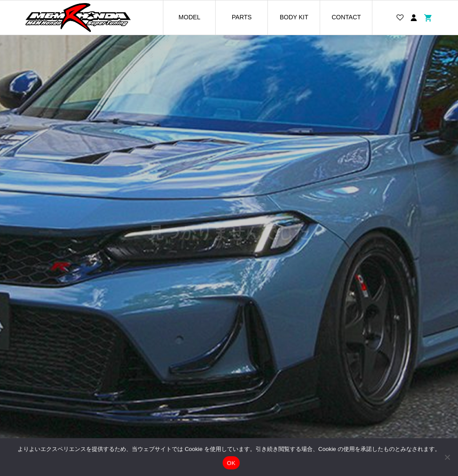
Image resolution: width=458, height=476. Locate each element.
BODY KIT (294, 17)
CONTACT (346, 17)
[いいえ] (447, 457)
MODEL (190, 17)
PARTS (242, 17)
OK (231, 463)
